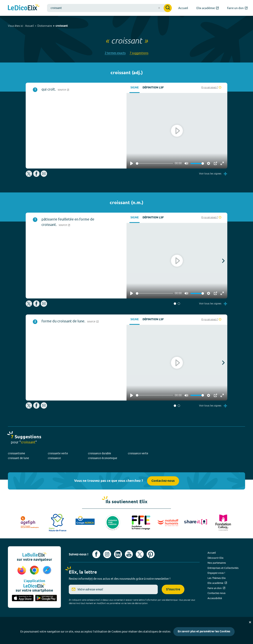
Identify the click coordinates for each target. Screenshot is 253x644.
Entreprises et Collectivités (223, 568)
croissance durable (100, 453)
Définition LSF (153, 88)
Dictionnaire (45, 26)
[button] (175, 304)
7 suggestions (139, 53)
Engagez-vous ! (216, 573)
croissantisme (17, 453)
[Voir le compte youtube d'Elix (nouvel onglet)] (129, 554)
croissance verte (138, 453)
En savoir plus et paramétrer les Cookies (204, 632)
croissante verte (58, 453)
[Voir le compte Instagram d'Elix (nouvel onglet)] (107, 554)
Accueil (29, 26)
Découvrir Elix (216, 558)
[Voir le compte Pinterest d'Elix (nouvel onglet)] (151, 554)
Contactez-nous (163, 481)
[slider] (154, 163)
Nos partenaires (217, 563)
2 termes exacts (115, 53)
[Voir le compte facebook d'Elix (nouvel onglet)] (96, 554)
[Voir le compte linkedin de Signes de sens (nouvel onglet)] (118, 554)
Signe (135, 88)
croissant (62, 26)
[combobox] (109, 8)
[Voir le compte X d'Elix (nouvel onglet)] (140, 554)
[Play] (132, 163)
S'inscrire (173, 590)
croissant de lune (18, 458)
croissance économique (103, 458)
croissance (54, 458)
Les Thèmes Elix (217, 578)
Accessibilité (215, 598)
